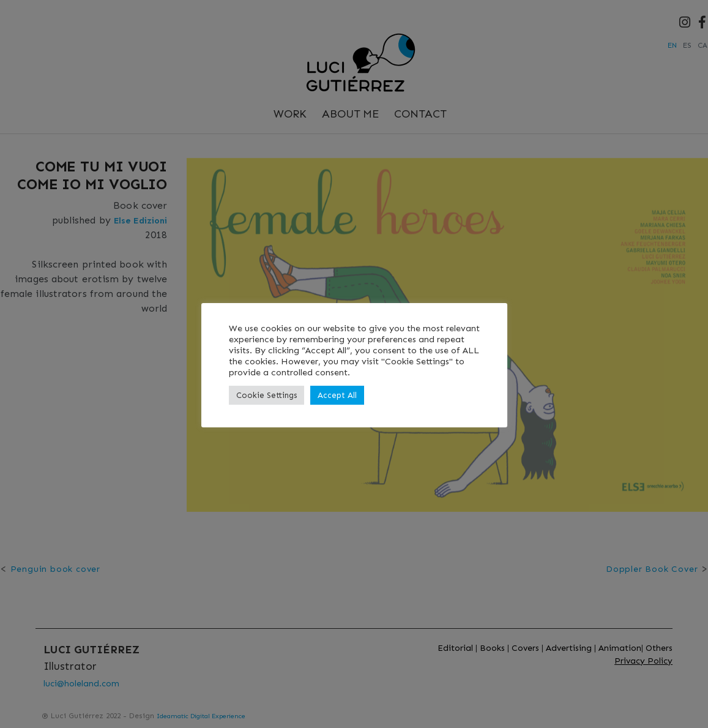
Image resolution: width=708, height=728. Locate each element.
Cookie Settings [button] (266, 395)
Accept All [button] (337, 395)
